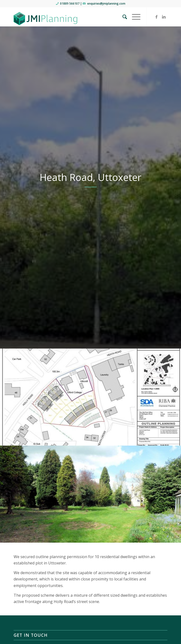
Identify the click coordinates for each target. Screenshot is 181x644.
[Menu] (134, 17)
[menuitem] (122, 17)
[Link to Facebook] (156, 17)
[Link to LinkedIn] (164, 17)
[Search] (122, 17)
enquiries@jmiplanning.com (106, 4)
